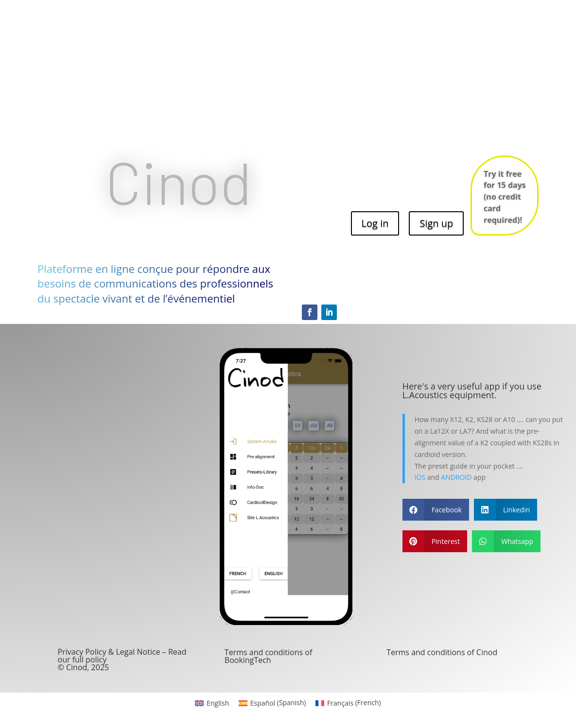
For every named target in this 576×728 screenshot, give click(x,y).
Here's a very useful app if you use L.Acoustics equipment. (472, 390)
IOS (420, 477)
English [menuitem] (218, 703)
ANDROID (456, 477)
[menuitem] (212, 703)
